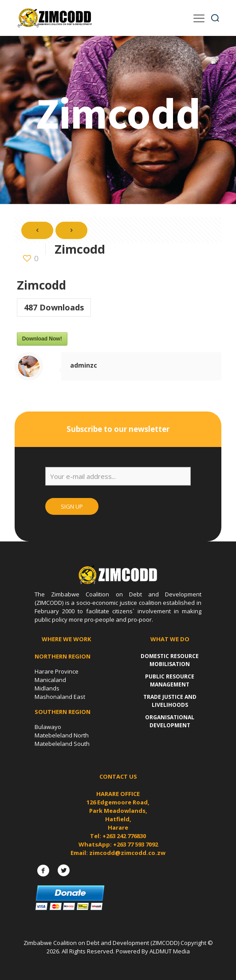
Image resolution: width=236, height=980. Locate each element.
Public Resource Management (170, 680)
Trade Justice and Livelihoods (170, 701)
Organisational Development (170, 721)
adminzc (84, 365)
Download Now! (42, 339)
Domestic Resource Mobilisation (170, 660)
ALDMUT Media (170, 951)
